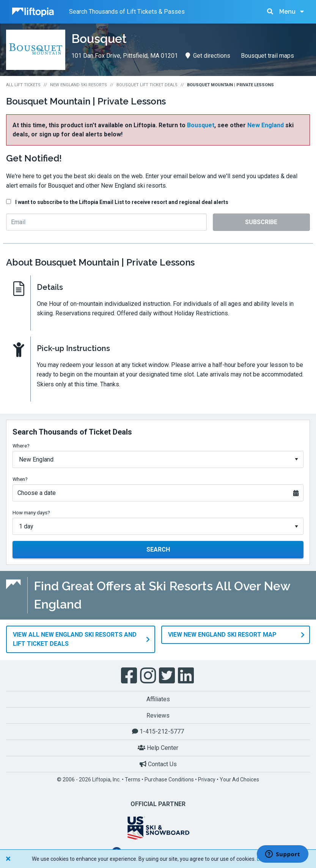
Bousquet (201, 125)
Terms (133, 779)
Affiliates (158, 698)
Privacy (207, 779)
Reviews (158, 714)
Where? (21, 446)
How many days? (31, 512)
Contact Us (158, 763)
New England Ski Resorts (79, 85)
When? (20, 479)
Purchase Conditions (169, 779)
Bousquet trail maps (267, 56)
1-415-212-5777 (158, 731)
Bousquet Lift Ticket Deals (147, 85)
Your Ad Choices (239, 779)
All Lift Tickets (23, 85)
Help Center (158, 747)
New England (266, 125)
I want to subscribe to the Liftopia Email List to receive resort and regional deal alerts (122, 202)
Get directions (208, 56)
